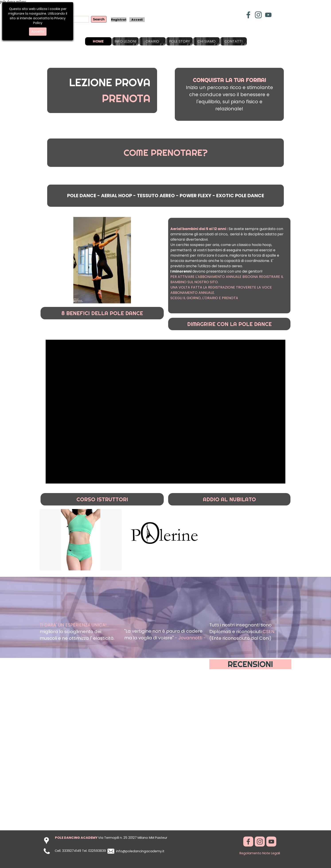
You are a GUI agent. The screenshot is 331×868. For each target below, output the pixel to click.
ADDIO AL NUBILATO (229, 499)
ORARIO (152, 41)
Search (99, 19)
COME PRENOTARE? (166, 153)
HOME (98, 41)
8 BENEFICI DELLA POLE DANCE (102, 313)
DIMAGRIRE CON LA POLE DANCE (229, 324)
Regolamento (250, 853)
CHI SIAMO (206, 41)
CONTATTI (233, 41)
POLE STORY (179, 41)
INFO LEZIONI (125, 41)
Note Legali (271, 853)
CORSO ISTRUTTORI (102, 499)
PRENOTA (126, 98)
